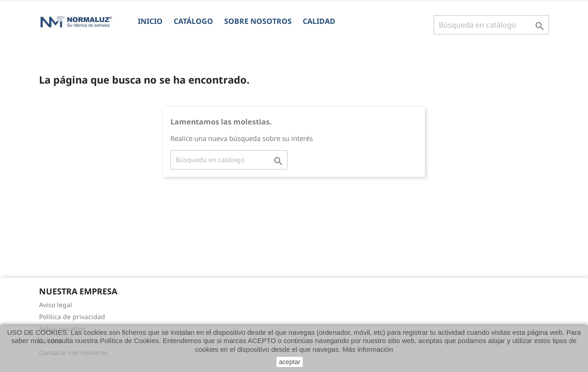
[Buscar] (491, 25)
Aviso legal (56, 305)
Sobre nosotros (258, 21)
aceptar (290, 362)
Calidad (319, 21)
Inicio (150, 21)
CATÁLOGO (193, 21)
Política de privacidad (72, 317)
